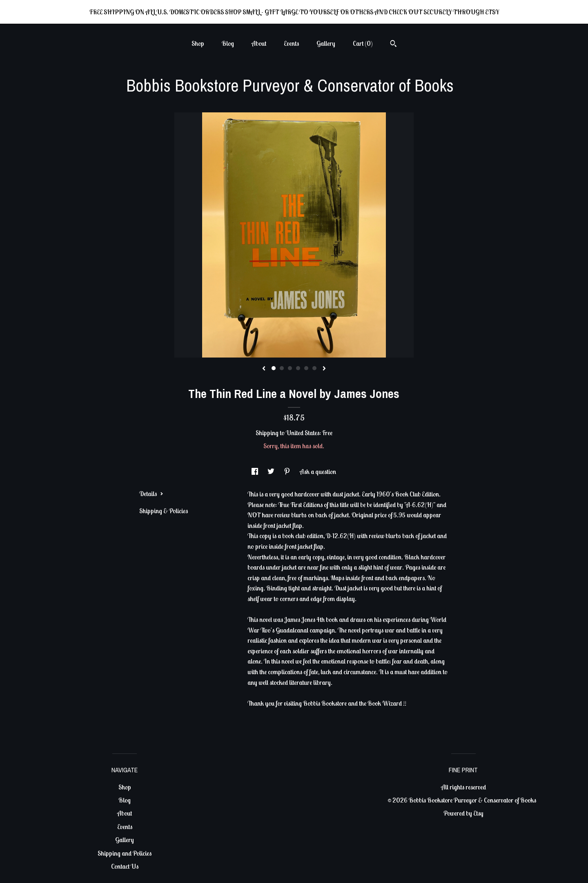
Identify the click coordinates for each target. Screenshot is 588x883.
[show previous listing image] (264, 369)
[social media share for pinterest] (288, 472)
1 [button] (274, 368)
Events (291, 43)
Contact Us (125, 866)
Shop (198, 43)
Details (151, 494)
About (259, 43)
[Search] (393, 45)
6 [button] (314, 368)
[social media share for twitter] (272, 472)
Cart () (363, 43)
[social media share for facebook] (255, 472)
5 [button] (306, 368)
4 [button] (298, 368)
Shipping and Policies (125, 853)
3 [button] (290, 368)
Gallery (326, 43)
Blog (228, 43)
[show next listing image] (324, 369)
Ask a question (318, 472)
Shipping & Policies (164, 511)
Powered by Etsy (463, 813)
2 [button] (282, 368)
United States (303, 433)
